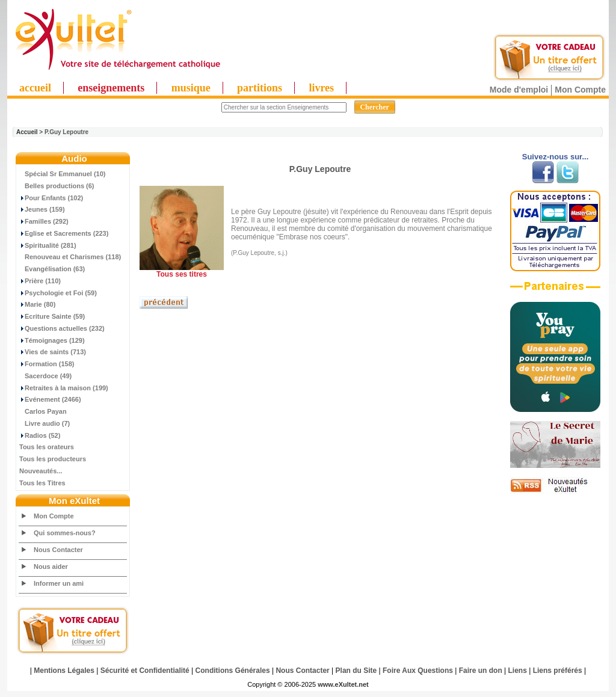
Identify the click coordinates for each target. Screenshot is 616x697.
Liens (518, 671)
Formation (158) (47, 364)
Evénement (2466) (50, 399)
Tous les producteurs (53, 459)
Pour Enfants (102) (51, 198)
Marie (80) (37, 304)
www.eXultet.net (343, 684)
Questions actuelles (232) (62, 328)
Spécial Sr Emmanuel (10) (63, 174)
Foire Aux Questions (418, 671)
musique (191, 88)
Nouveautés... (41, 471)
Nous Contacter (58, 550)
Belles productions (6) (57, 186)
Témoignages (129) (52, 340)
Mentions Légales (64, 671)
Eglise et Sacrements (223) (64, 233)
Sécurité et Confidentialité (145, 671)
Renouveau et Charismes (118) (70, 257)
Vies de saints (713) (53, 352)
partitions (260, 88)
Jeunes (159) (42, 209)
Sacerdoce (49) (45, 376)
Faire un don (481, 671)
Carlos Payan (43, 411)
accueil (35, 88)
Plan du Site (356, 671)
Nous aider (51, 567)
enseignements (111, 88)
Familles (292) (44, 221)
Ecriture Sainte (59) (52, 316)
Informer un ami (59, 583)
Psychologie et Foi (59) (58, 293)
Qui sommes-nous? (65, 533)
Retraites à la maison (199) (64, 388)
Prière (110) (40, 281)
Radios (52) (40, 435)
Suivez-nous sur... (556, 157)
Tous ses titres (182, 274)
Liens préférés (558, 671)
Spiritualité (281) (48, 245)
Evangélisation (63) (52, 269)
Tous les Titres (42, 483)
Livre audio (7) (45, 423)
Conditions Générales (233, 671)
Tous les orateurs (47, 447)
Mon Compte (580, 90)
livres (321, 88)
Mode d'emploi (519, 90)
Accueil (27, 132)
